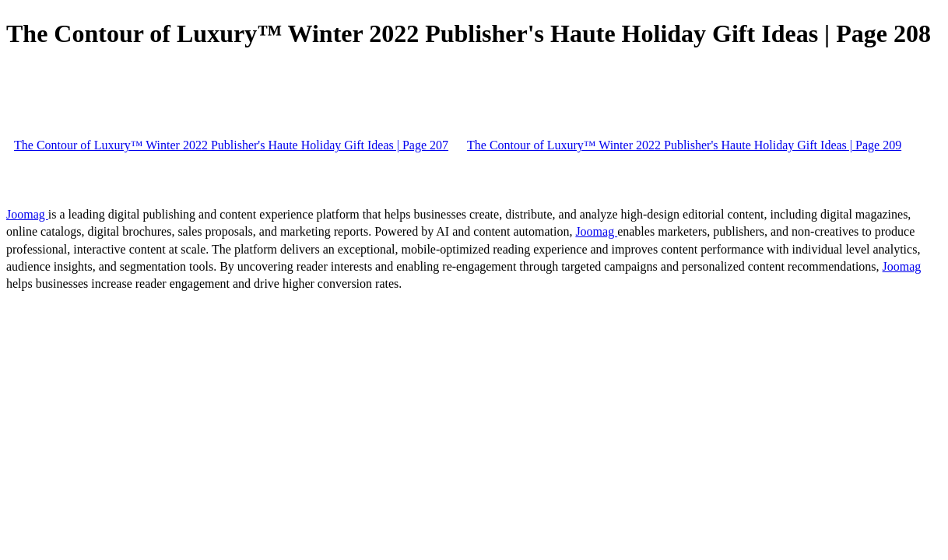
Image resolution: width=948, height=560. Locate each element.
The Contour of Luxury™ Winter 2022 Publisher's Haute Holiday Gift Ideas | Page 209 (684, 145)
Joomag (27, 214)
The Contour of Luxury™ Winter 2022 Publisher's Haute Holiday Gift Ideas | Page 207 (231, 145)
